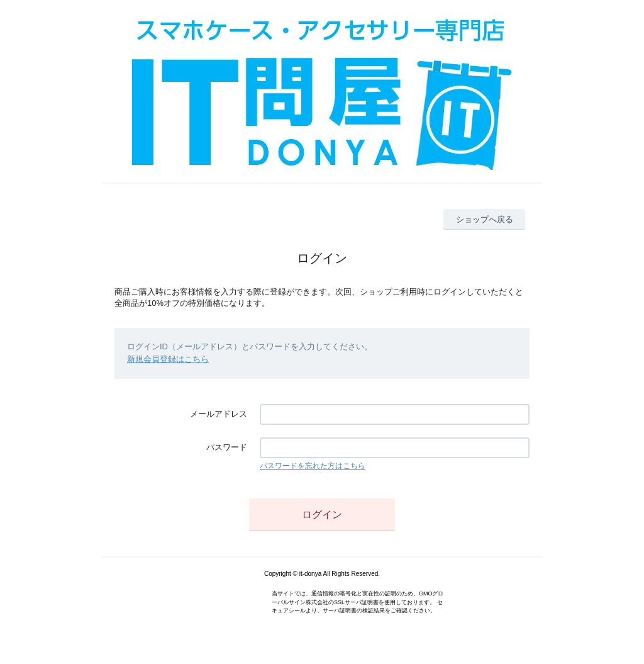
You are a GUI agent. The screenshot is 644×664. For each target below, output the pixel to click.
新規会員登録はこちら (168, 359)
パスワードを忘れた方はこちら (313, 466)
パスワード (227, 447)
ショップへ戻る (485, 219)
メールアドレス (219, 414)
